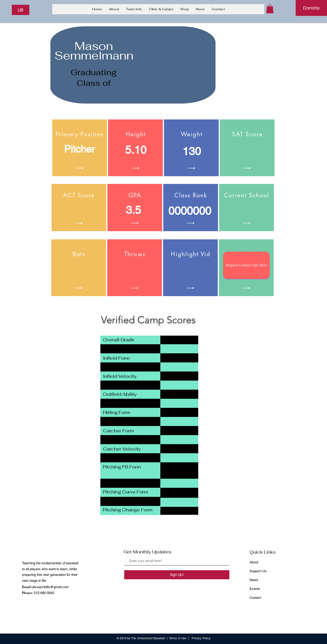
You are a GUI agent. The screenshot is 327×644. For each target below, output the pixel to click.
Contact (255, 598)
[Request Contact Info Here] (246, 265)
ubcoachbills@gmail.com (50, 587)
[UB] (21, 10)
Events (255, 589)
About (254, 562)
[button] (270, 9)
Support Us (258, 571)
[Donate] (311, 8)
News (254, 580)
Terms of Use (178, 638)
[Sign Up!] (177, 575)
